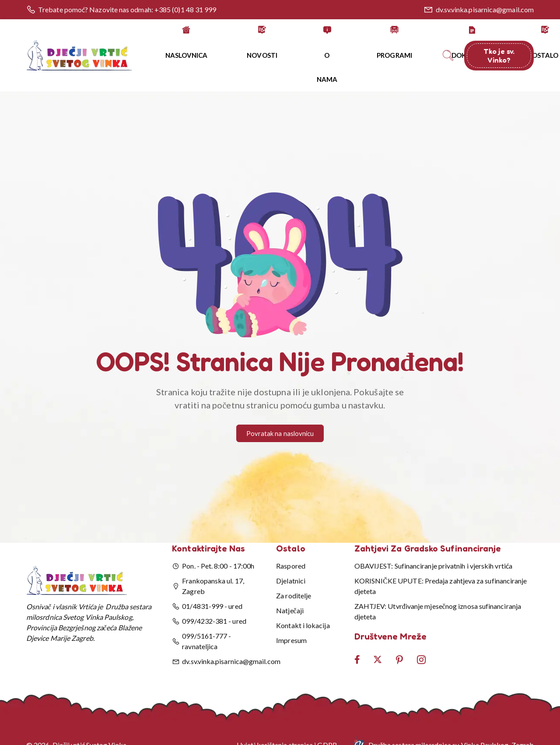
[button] (280, 242)
